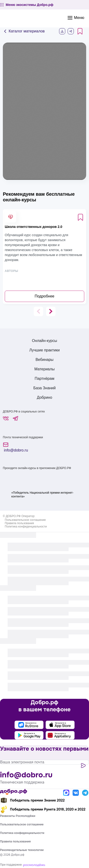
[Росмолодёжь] (34, 865)
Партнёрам (44, 379)
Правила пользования (19, 523)
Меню (76, 18)
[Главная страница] (14, 792)
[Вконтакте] (76, 793)
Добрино (44, 397)
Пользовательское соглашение (25, 520)
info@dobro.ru (15, 447)
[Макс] (66, 793)
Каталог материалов (24, 31)
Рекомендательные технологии (22, 850)
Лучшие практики (45, 350)
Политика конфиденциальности (26, 527)
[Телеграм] (85, 793)
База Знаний (44, 388)
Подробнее (44, 296)
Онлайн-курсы (44, 341)
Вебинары (45, 360)
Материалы (45, 369)
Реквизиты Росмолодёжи (18, 816)
